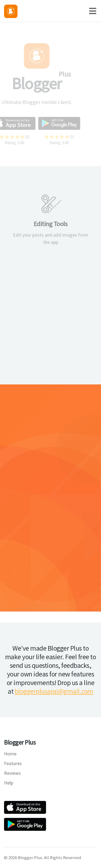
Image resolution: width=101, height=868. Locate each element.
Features (13, 763)
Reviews (12, 773)
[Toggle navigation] (95, 11)
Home (10, 754)
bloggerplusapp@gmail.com (54, 691)
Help (9, 783)
